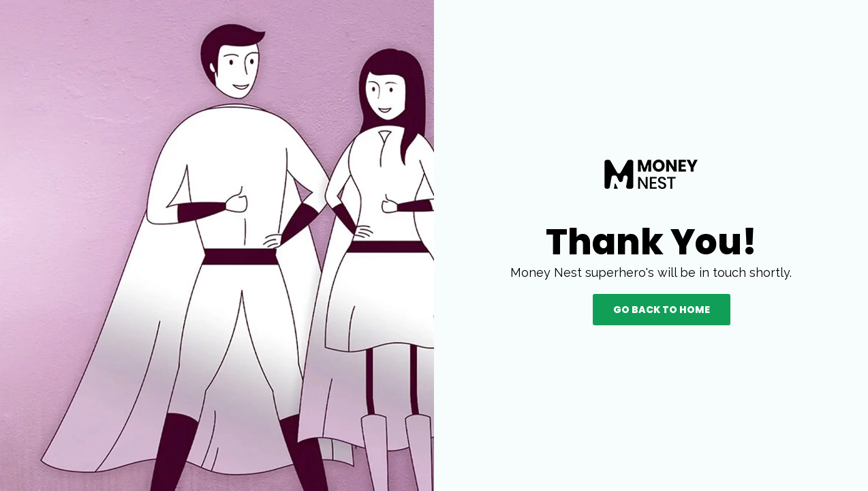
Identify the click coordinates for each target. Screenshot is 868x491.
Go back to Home (662, 310)
